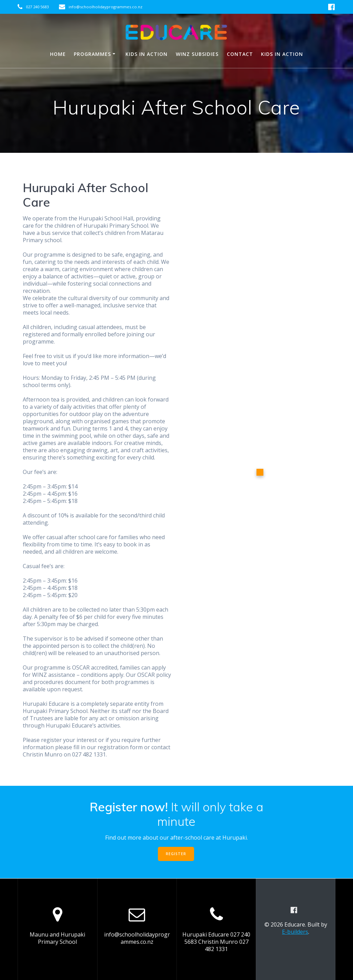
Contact (240, 54)
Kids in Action (147, 54)
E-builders (295, 932)
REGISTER (176, 854)
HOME (58, 54)
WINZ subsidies (197, 54)
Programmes (92, 54)
